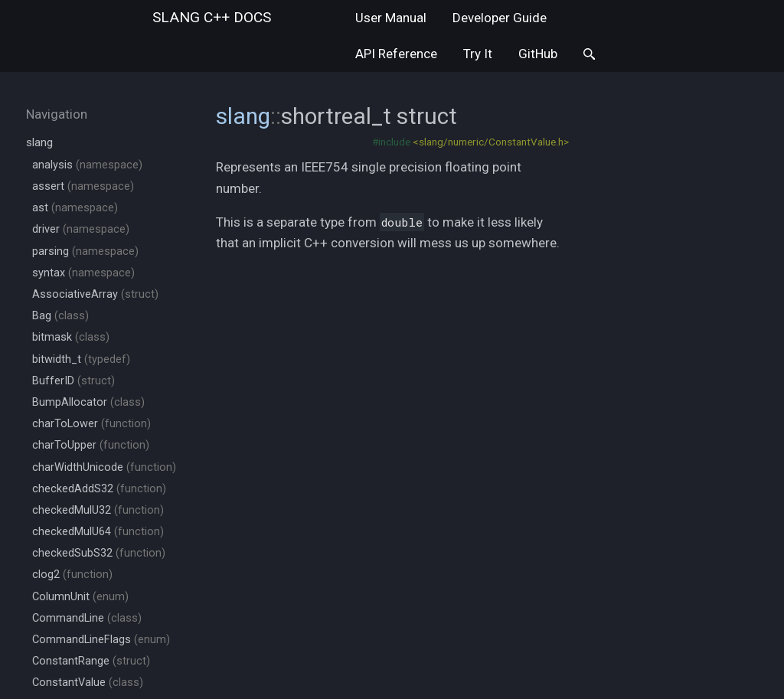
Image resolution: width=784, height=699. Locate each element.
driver (81, 229)
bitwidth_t (81, 359)
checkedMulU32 (98, 510)
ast (75, 208)
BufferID (73, 381)
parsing (85, 252)
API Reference (396, 54)
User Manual (391, 18)
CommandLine (87, 618)
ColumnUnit (80, 597)
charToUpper (91, 445)
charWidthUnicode (104, 467)
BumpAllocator (88, 402)
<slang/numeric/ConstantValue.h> (491, 142)
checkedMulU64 (98, 532)
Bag (60, 316)
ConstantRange (91, 661)
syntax (83, 273)
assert (83, 186)
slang (212, 17)
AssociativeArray (95, 294)
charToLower (91, 424)
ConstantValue (88, 683)
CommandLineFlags (101, 640)
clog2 (72, 575)
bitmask (71, 337)
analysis (87, 165)
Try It (478, 54)
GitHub (538, 54)
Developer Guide (500, 18)
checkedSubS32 (99, 553)
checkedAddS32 (99, 489)
